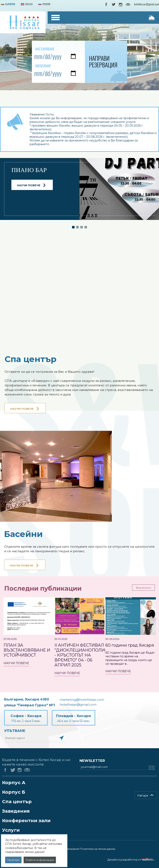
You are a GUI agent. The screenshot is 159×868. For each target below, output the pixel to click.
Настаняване (45, 49)
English (26, 4)
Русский (44, 4)
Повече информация (40, 860)
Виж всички (144, 588)
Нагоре (143, 796)
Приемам (13, 860)
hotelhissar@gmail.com (147, 4)
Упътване (15, 731)
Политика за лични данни (98, 849)
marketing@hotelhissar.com (82, 700)
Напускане (43, 66)
